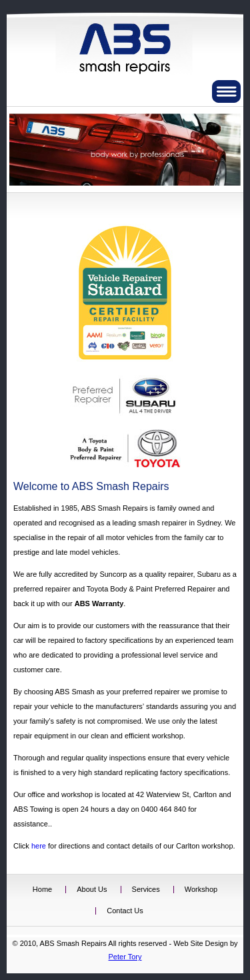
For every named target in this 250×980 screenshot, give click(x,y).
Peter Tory (125, 957)
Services (146, 889)
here (39, 846)
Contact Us (125, 911)
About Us (92, 889)
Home (42, 889)
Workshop (201, 889)
